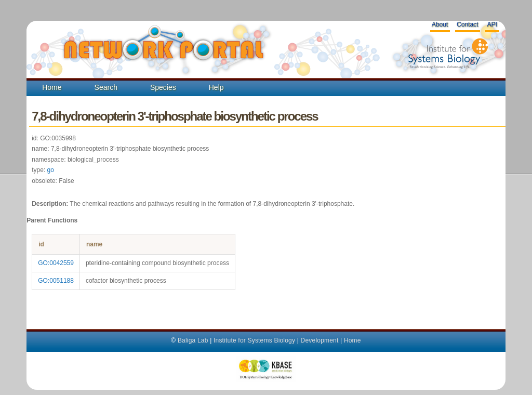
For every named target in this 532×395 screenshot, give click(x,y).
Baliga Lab (193, 340)
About (440, 24)
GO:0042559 (56, 263)
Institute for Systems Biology (254, 340)
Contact (467, 24)
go (51, 170)
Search (106, 87)
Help (216, 87)
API (492, 24)
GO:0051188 (56, 281)
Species (163, 87)
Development (320, 340)
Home (52, 87)
